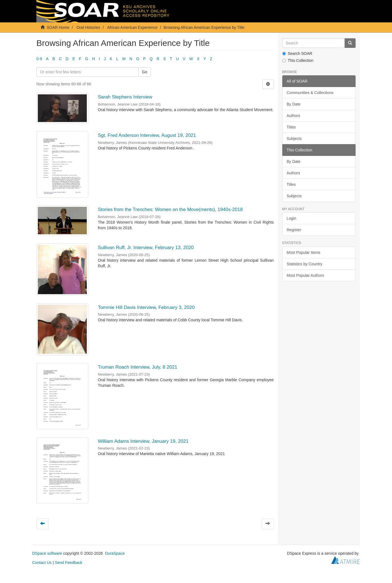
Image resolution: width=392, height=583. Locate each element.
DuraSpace (115, 553)
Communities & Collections (310, 93)
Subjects (294, 139)
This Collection (298, 60)
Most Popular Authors (305, 275)
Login (291, 218)
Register (294, 230)
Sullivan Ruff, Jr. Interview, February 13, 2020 (146, 248)
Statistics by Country (305, 264)
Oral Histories (88, 27)
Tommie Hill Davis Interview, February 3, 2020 (146, 307)
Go (145, 72)
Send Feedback (69, 563)
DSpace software (47, 553)
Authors (293, 116)
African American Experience (132, 27)
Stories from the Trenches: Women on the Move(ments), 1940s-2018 (170, 209)
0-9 (39, 59)
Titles (291, 127)
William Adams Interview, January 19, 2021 (143, 441)
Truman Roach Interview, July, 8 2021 (137, 367)
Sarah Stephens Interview (125, 97)
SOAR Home (58, 27)
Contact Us (42, 563)
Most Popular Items (304, 252)
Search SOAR (297, 53)
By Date (294, 104)
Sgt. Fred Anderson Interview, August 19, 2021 (147, 135)
